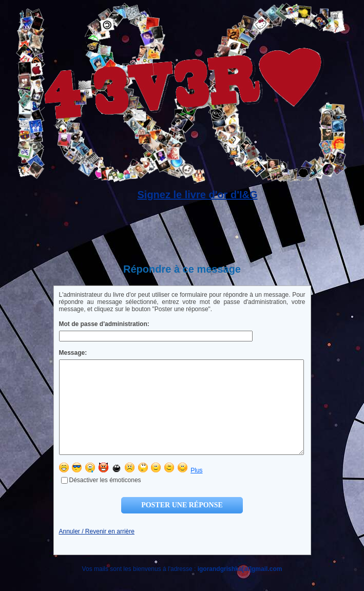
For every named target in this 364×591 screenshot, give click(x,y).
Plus (196, 489)
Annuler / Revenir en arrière (97, 550)
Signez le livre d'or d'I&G (197, 195)
